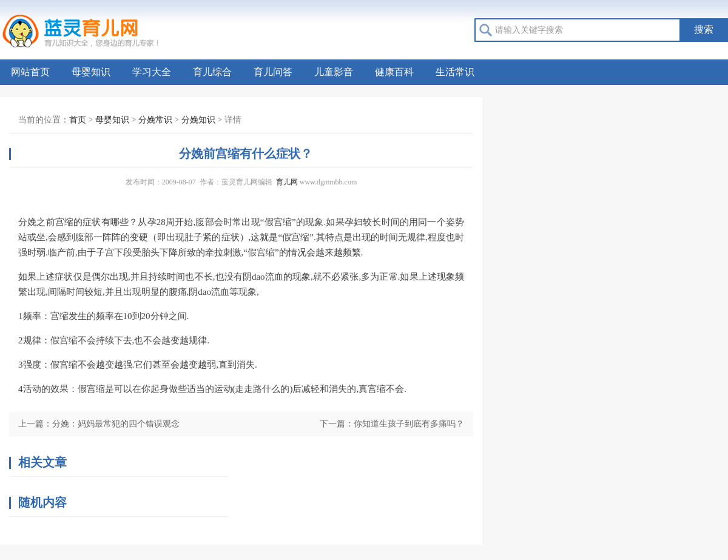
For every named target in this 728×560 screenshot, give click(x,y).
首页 (78, 120)
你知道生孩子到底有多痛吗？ (409, 424)
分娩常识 (155, 120)
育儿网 (287, 182)
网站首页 (30, 72)
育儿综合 (212, 72)
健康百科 (394, 72)
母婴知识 (91, 72)
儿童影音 (334, 72)
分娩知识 (198, 120)
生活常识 (455, 72)
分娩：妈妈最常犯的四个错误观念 (116, 424)
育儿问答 (273, 72)
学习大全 (152, 72)
